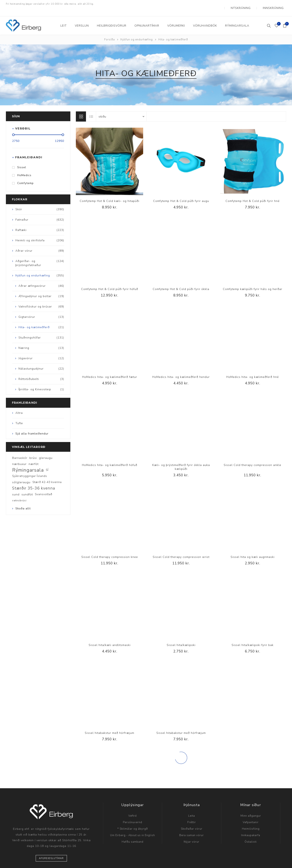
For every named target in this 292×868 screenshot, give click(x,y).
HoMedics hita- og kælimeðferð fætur (110, 369)
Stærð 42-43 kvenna (47, 474)
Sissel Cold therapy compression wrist (181, 549)
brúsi (33, 450)
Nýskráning (251, 4)
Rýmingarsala (28, 462)
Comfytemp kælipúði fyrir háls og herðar (253, 281)
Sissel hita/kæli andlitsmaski (110, 637)
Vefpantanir (251, 814)
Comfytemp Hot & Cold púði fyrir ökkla (181, 281)
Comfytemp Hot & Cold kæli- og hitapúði (109, 193)
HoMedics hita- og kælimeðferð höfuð (110, 457)
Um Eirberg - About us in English (133, 827)
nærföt (34, 456)
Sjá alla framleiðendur (32, 425)
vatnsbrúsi (19, 492)
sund (16, 486)
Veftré (133, 808)
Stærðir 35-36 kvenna (34, 480)
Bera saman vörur (192, 827)
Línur (81, 108)
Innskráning (277, 4)
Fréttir (192, 814)
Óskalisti (251, 834)
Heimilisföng (251, 821)
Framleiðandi (29, 149)
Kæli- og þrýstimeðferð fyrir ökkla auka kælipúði (181, 459)
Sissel (22, 159)
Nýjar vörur (192, 834)
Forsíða (109, 31)
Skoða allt (23, 500)
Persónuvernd (133, 814)
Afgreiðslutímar (51, 850)
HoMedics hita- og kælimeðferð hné (253, 369)
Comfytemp (25, 175)
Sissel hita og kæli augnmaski (253, 549)
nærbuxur (19, 456)
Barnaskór (20, 450)
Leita (192, 808)
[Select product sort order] (121, 108)
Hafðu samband (133, 834)
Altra (19, 405)
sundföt (27, 486)
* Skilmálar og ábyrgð (133, 821)
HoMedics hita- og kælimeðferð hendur (181, 369)
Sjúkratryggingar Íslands (30, 468)
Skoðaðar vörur (192, 821)
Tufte (19, 415)
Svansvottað (44, 486)
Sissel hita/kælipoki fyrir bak (253, 637)
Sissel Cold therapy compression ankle (252, 457)
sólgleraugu (21, 474)
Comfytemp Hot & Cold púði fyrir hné (253, 193)
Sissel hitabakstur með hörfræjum (109, 725)
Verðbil (23, 120)
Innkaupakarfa (251, 827)
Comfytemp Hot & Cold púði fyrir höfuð (110, 281)
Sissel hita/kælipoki (181, 637)
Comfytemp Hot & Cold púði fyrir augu (181, 193)
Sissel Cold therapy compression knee (110, 549)
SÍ (47, 462)
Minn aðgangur (251, 808)
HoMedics (24, 167)
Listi (91, 108)
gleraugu (46, 450)
